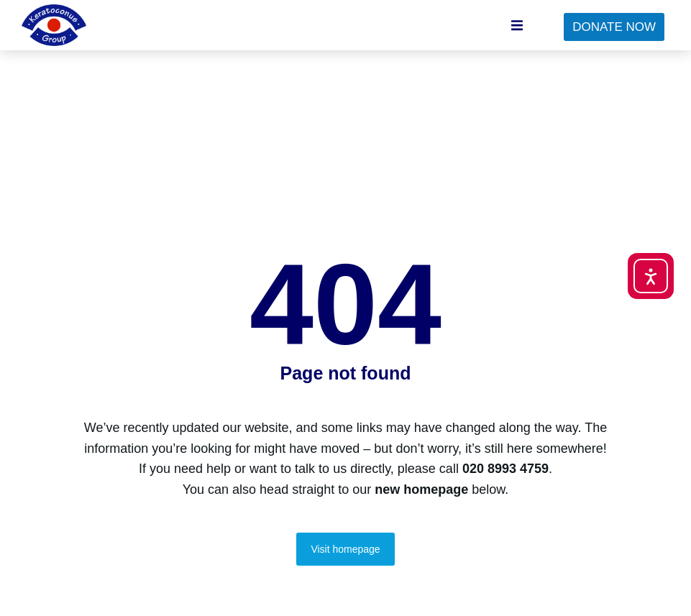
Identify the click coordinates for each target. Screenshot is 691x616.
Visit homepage (345, 549)
